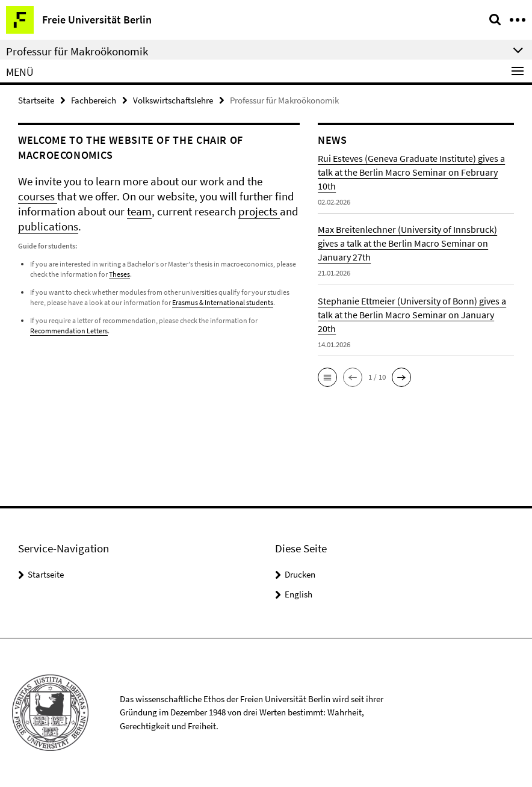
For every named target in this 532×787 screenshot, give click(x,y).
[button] (327, 377)
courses (38, 196)
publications (48, 226)
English (298, 594)
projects (259, 211)
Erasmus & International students (223, 302)
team (139, 211)
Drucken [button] (300, 574)
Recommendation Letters (69, 331)
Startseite (36, 100)
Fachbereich (94, 100)
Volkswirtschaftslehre (173, 100)
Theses (119, 274)
